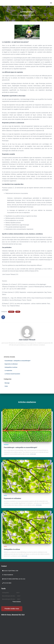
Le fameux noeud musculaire (12, 374)
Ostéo (18, 312)
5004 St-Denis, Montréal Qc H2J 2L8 (14, 579)
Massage (11, 312)
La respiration (8, 370)
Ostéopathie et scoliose (11, 367)
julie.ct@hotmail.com (10, 571)
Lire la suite (33, 454)
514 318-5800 (7, 583)
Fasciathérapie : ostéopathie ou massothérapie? (18, 361)
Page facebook (8, 575)
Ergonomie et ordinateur (11, 364)
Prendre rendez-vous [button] (12, 609)
